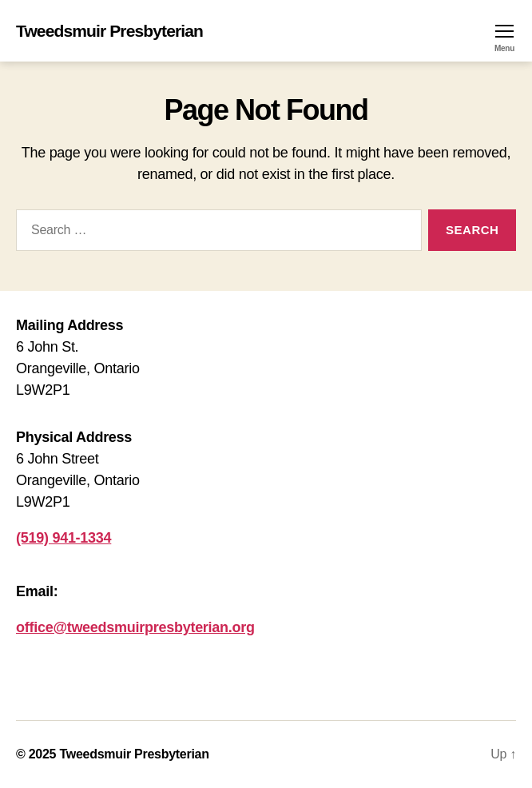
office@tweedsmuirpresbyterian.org (135, 627)
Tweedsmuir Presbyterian (109, 31)
